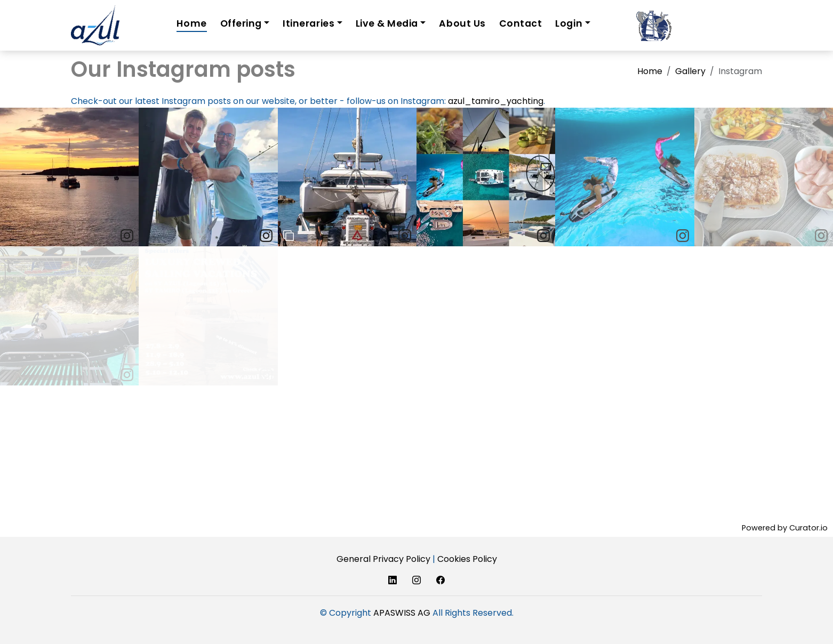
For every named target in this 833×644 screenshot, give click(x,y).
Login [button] (569, 23)
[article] (69, 177)
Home (191, 23)
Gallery (690, 71)
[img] (69, 177)
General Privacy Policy (383, 559)
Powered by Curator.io (785, 528)
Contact (521, 23)
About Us (462, 23)
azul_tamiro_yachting (496, 101)
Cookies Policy (467, 559)
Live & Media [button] (387, 23)
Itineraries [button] (309, 23)
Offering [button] (241, 23)
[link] (127, 236)
